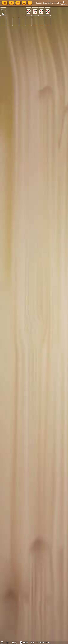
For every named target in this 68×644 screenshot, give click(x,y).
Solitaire (39, 3)
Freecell (57, 3)
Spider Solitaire (48, 3)
